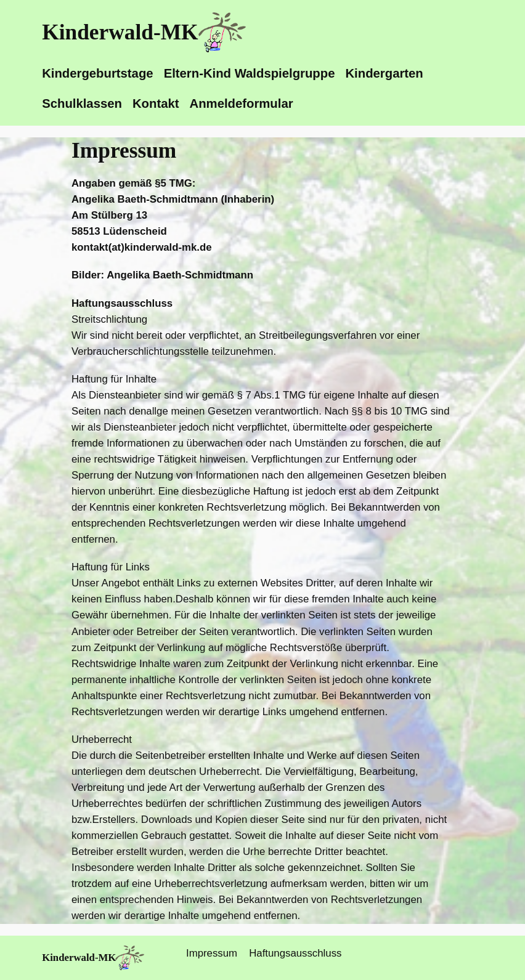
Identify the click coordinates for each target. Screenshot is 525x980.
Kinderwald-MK (120, 32)
